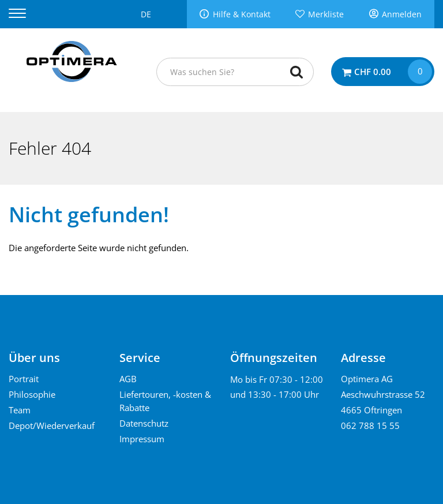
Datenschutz (144, 423)
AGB (128, 379)
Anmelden (402, 14)
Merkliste (326, 14)
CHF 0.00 (373, 72)
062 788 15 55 (370, 425)
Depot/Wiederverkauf (52, 425)
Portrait (24, 379)
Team (20, 410)
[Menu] (25, 14)
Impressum (142, 439)
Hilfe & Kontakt (242, 14)
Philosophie (32, 394)
